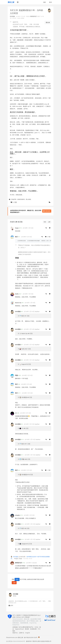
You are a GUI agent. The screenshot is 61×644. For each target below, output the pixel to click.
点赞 (49, 222)
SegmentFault (19, 629)
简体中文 (15, 633)
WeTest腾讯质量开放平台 (26, 627)
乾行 (17, 237)
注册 (44, 2)
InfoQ (36, 627)
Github (19, 617)
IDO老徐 (12, 16)
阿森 (17, 375)
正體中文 (22, 633)
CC (16, 413)
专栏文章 (14, 10)
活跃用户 (19, 615)
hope (17, 228)
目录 (48, 22)
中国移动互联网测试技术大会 (31, 615)
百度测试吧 (33, 629)
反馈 (14, 617)
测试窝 (27, 629)
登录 (50, 2)
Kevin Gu (18, 303)
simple (17, 515)
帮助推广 (28, 617)
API (23, 617)
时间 (45, 222)
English (28, 633)
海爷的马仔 (34, 16)
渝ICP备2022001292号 (30, 637)
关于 (14, 615)
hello (17, 294)
